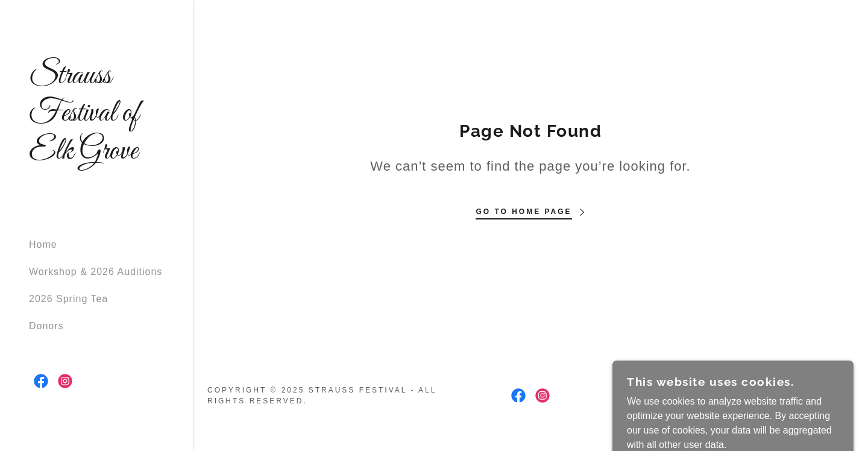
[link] (96, 155)
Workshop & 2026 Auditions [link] (96, 272)
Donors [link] (46, 326)
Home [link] (43, 244)
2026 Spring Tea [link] (68, 299)
